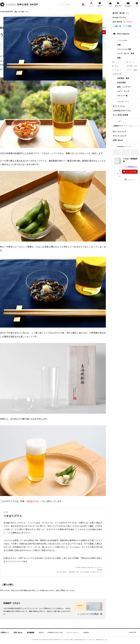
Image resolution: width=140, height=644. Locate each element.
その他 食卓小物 (117, 74)
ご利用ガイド (126, 126)
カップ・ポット (117, 70)
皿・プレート (130, 62)
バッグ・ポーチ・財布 (126, 53)
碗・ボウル (115, 66)
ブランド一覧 (122, 96)
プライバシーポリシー (73, 633)
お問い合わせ (118, 140)
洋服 (119, 45)
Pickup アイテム (119, 17)
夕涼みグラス (33, 501)
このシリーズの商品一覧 (91, 614)
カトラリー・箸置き (132, 70)
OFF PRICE (122, 22)
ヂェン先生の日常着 (120, 115)
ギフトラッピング (120, 136)
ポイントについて (120, 131)
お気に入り (130, 180)
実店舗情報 (31, 633)
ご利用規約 (86, 633)
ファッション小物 (124, 49)
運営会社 (41, 633)
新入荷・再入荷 (121, 13)
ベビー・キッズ (123, 91)
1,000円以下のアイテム (122, 111)
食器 (119, 58)
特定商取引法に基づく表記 (55, 633)
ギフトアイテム (119, 106)
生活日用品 (122, 83)
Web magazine (123, 34)
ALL (113, 62)
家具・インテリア (124, 87)
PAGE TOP (133, 632)
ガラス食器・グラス (132, 66)
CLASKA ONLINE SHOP (6, 12)
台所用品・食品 (123, 78)
